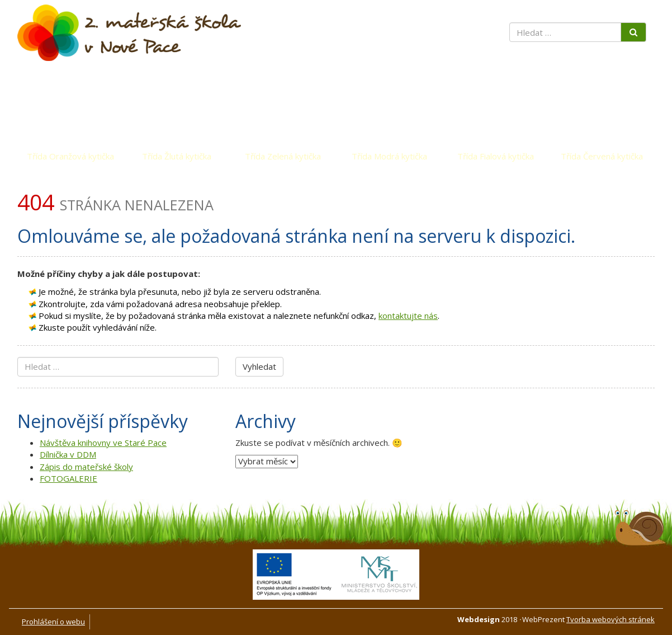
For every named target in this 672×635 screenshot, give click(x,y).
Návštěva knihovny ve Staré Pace (103, 443)
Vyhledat (259, 366)
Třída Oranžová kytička (70, 156)
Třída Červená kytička (602, 156)
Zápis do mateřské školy (86, 467)
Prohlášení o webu (53, 622)
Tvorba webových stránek (611, 619)
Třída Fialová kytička (496, 156)
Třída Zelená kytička (283, 156)
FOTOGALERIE (68, 478)
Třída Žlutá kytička (177, 156)
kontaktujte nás (408, 316)
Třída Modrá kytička (389, 156)
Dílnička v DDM (68, 454)
